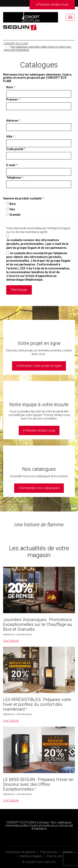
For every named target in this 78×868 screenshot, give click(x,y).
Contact (67, 852)
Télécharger (19, 290)
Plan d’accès (49, 852)
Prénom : (14, 100)
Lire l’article (11, 641)
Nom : (11, 87)
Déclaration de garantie (21, 852)
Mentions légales (31, 856)
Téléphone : (15, 178)
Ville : (11, 137)
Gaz (12, 209)
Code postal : (16, 149)
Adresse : (14, 121)
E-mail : (12, 165)
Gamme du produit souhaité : (24, 198)
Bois (13, 204)
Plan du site (54, 856)
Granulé (15, 215)
